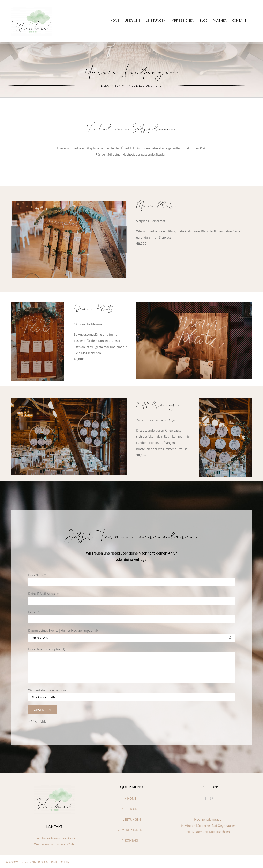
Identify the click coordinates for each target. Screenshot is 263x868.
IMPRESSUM (41, 862)
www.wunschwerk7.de (58, 844)
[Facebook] (205, 798)
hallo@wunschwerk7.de (59, 838)
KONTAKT (132, 840)
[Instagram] (212, 798)
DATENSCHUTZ (60, 862)
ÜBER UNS (132, 809)
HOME (132, 798)
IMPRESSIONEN (132, 830)
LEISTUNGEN (132, 819)
